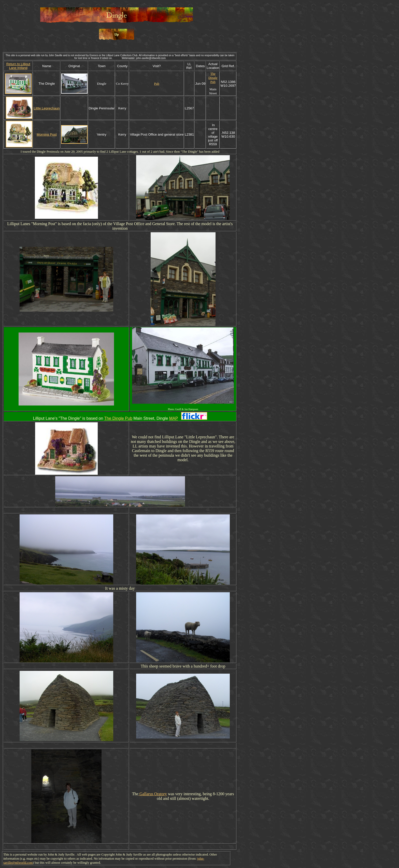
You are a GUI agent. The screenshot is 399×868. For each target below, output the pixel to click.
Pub (157, 84)
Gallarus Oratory (153, 794)
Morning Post (47, 134)
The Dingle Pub (213, 78)
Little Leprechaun (47, 108)
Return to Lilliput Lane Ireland (18, 66)
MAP (174, 418)
